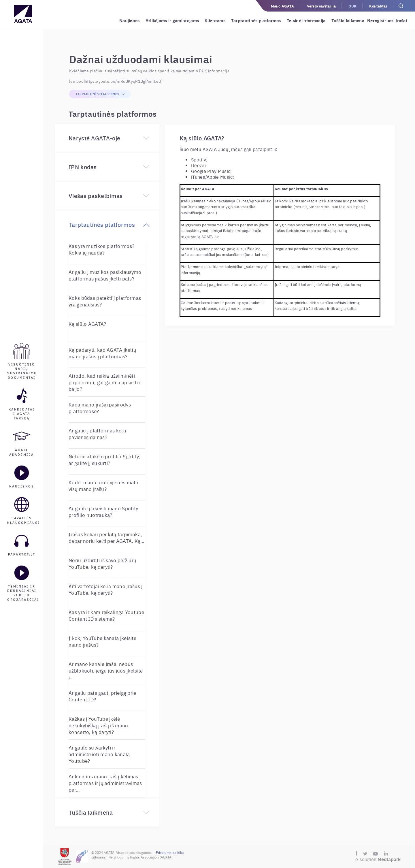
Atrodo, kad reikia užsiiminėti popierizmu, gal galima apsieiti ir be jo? (105, 382)
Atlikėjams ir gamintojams (172, 20)
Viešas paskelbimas (96, 196)
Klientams (215, 20)
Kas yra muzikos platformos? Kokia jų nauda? (101, 249)
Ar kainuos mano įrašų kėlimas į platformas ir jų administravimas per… (105, 783)
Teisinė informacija (306, 20)
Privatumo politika (170, 852)
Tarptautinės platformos (256, 20)
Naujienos (130, 20)
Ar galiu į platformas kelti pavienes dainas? (97, 434)
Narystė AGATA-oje (94, 138)
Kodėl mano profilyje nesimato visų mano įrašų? (104, 485)
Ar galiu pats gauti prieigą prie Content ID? (102, 696)
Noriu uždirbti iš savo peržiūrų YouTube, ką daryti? (102, 563)
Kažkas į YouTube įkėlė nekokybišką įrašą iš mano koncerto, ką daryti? (98, 725)
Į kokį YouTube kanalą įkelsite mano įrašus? (102, 641)
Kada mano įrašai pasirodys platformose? (100, 408)
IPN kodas (83, 167)
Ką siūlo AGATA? (87, 324)
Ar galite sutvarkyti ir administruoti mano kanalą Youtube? (99, 754)
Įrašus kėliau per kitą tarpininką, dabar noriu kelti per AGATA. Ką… (107, 537)
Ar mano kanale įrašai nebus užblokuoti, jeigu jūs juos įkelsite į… (106, 670)
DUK (352, 6)
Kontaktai (378, 6)
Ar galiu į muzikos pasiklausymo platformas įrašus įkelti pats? (105, 275)
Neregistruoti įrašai (387, 20)
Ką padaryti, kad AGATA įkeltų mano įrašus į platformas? (103, 353)
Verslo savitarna (321, 6)
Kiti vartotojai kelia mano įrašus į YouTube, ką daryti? (106, 589)
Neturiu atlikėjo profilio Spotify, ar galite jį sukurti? (104, 460)
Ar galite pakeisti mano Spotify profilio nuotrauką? (103, 511)
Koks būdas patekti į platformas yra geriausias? (105, 301)
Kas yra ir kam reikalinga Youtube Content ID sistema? (106, 615)
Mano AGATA (283, 6)
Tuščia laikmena (348, 20)
